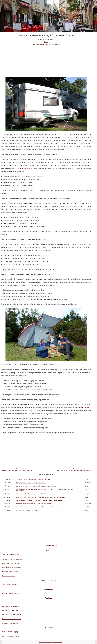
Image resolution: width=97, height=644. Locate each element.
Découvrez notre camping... (11, 632)
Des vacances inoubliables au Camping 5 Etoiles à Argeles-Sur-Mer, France (39, 500)
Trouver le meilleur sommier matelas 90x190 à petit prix (74, 470)
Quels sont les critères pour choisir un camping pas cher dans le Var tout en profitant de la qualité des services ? (46, 490)
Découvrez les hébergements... (12, 606)
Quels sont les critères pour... (11, 572)
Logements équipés (9, 255)
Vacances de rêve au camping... (12, 559)
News (46, 42)
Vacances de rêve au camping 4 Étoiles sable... (46, 44)
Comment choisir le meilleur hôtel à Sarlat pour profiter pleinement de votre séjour (41, 497)
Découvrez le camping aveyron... (12, 615)
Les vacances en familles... (11, 636)
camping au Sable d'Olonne (28, 168)
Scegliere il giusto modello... (11, 585)
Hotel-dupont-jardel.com (46, 642)
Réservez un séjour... (9, 576)
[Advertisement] (46, 60)
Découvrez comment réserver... (12, 619)
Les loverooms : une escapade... (12, 567)
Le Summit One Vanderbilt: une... (12, 593)
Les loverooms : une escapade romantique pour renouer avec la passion (38, 486)
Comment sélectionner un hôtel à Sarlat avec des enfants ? (34, 504)
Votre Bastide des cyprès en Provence (28, 510)
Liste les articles (57, 642)
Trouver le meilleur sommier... (11, 555)
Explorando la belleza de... (10, 623)
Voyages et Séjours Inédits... (11, 602)
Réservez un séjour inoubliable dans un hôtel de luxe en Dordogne (36, 494)
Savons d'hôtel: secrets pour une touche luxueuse (17, 470)
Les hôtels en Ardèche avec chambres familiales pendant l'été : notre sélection (40, 507)
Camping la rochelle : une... (11, 610)
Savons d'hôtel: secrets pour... (11, 563)
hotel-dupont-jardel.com (47, 40)
